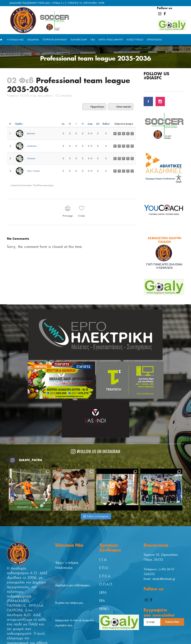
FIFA (102, 561)
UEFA (103, 552)
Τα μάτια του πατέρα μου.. (70, 563)
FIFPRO (104, 569)
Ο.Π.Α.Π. (106, 544)
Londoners (32, 146)
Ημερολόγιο (94, 107)
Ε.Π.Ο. (104, 528)
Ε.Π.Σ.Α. (105, 536)
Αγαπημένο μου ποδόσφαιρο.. (73, 545)
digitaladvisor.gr (91, 638)
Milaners (31, 158)
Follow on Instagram (96, 476)
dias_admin (45, 96)
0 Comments (64, 96)
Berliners (31, 133)
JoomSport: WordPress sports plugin (38, 185)
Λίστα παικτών (121, 107)
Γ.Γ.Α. (103, 520)
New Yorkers (33, 171)
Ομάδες (19, 124)
